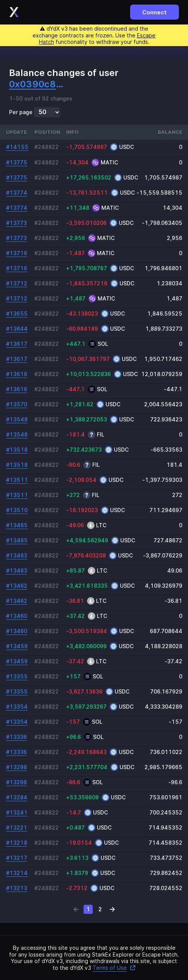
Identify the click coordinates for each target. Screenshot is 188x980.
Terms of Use (114, 968)
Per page (21, 112)
